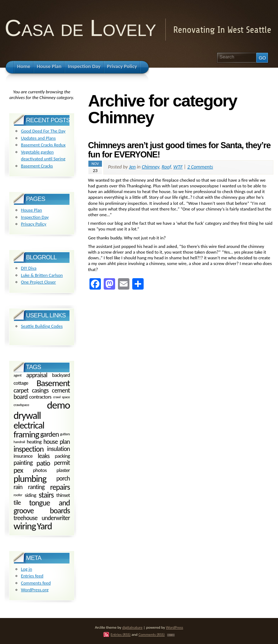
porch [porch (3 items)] (63, 478)
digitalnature (132, 627)
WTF (178, 167)
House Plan (32, 210)
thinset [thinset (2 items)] (63, 495)
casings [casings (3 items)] (40, 390)
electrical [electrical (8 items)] (29, 425)
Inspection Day (35, 217)
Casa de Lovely (80, 28)
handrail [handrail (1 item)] (19, 442)
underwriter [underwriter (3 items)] (56, 518)
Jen (132, 167)
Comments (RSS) (151, 634)
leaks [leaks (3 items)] (44, 456)
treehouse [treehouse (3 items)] (25, 518)
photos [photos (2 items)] (40, 470)
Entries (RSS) (120, 634)
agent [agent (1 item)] (17, 375)
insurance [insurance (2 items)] (23, 456)
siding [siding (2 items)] (30, 495)
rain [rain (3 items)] (18, 487)
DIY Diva (29, 268)
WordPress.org (35, 590)
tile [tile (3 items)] (17, 503)
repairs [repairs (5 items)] (60, 487)
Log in (27, 569)
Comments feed (36, 583)
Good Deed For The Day (43, 131)
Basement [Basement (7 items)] (53, 383)
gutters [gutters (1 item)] (65, 434)
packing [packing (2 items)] (62, 456)
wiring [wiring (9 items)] (25, 526)
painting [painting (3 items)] (23, 463)
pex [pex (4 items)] (18, 470)
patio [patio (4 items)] (43, 463)
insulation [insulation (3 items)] (58, 449)
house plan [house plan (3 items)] (57, 442)
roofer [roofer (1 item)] (18, 495)
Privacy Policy (34, 224)
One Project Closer (38, 282)
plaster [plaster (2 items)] (63, 470)
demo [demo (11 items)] (58, 405)
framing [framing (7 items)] (26, 434)
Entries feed (32, 576)
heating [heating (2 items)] (34, 442)
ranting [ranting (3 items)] (36, 487)
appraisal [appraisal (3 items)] (37, 375)
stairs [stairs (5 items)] (46, 495)
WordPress (175, 627)
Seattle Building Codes (42, 326)
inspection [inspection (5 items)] (29, 449)
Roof (166, 167)
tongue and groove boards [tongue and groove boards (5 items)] (42, 507)
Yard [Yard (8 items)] (44, 526)
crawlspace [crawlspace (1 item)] (21, 405)
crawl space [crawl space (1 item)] (61, 397)
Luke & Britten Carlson (42, 275)
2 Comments (200, 167)
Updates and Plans (38, 138)
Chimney (151, 167)
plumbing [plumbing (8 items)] (30, 479)
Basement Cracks (37, 166)
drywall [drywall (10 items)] (27, 416)
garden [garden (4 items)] (50, 435)
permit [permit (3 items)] (62, 463)
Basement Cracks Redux (43, 145)
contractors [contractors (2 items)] (40, 397)
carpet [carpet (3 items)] (21, 390)
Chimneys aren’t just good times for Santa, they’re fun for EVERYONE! (179, 150)
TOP (171, 635)
